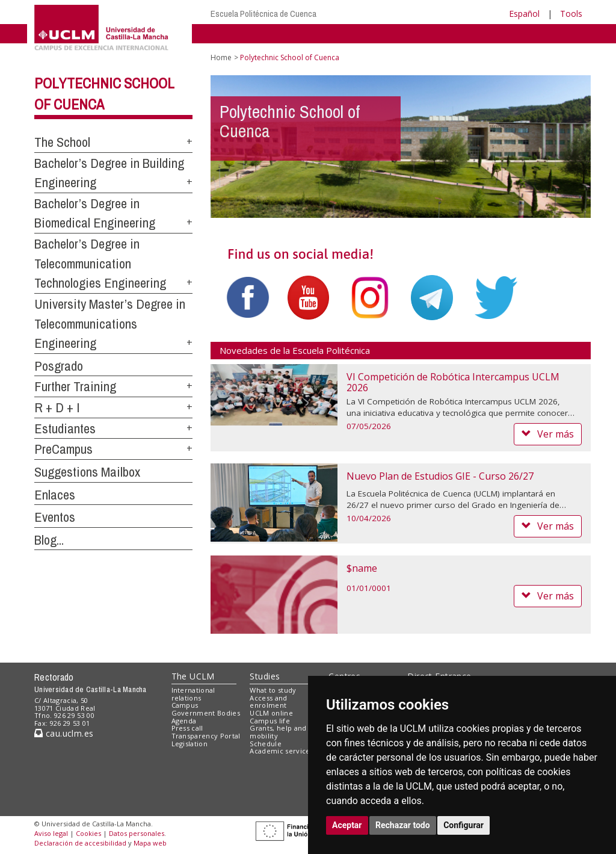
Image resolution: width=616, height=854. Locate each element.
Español (524, 14)
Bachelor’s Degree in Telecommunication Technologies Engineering (100, 263)
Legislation (190, 744)
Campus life (270, 721)
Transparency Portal (206, 736)
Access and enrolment (268, 702)
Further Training (75, 386)
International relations (193, 694)
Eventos (55, 517)
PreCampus (63, 449)
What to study (273, 690)
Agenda (184, 721)
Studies (265, 676)
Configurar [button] (464, 825)
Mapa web (150, 843)
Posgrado (59, 366)
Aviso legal (51, 833)
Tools (571, 14)
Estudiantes (65, 429)
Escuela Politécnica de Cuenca (263, 14)
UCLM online (271, 713)
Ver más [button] (548, 434)
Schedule (266, 744)
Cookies (88, 833)
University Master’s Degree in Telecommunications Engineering (110, 323)
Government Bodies (206, 713)
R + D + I (57, 407)
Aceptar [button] (347, 825)
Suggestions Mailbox (87, 472)
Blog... (49, 540)
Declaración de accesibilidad (80, 843)
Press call (187, 728)
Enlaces (55, 495)
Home (221, 57)
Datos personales (137, 833)
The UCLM (193, 676)
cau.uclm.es (64, 733)
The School (62, 142)
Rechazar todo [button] (403, 825)
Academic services (282, 751)
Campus (185, 705)
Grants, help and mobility (278, 732)
